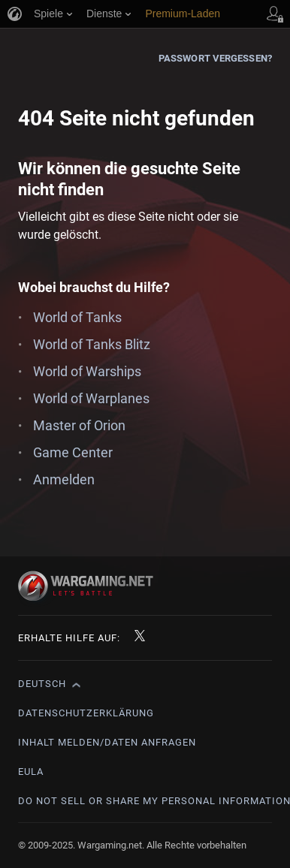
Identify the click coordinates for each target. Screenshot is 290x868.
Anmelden (64, 479)
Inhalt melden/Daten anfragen (107, 742)
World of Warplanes (91, 398)
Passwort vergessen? (215, 58)
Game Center (73, 452)
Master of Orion (79, 425)
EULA (31, 772)
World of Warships (87, 371)
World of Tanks (77, 317)
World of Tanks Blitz (92, 344)
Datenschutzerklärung (86, 713)
